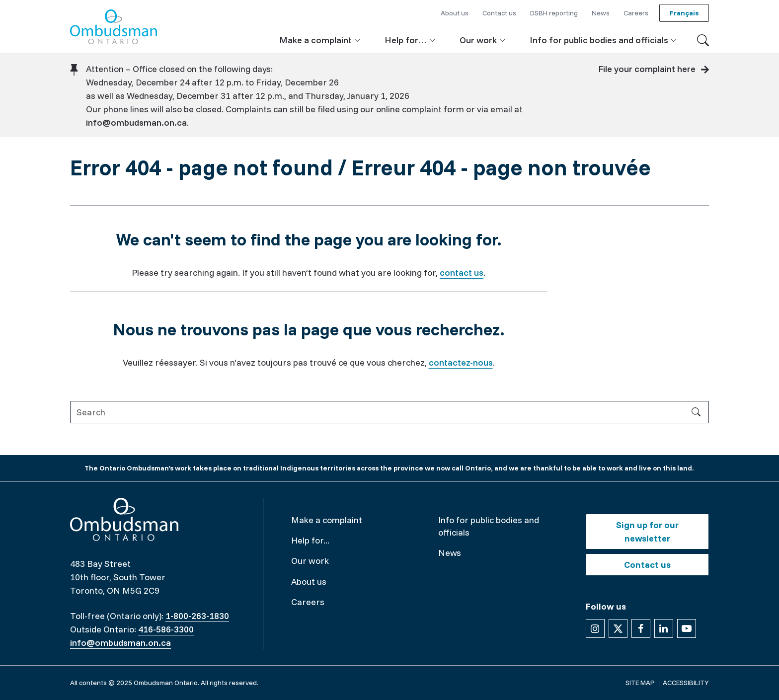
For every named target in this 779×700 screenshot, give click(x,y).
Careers (308, 602)
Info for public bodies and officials (489, 526)
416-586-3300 (166, 629)
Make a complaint (327, 520)
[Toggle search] (703, 40)
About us (309, 582)
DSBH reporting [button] (554, 13)
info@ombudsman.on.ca (136, 122)
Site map (640, 683)
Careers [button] (636, 13)
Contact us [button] (499, 13)
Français (684, 13)
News (450, 553)
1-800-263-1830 (197, 616)
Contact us (647, 565)
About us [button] (455, 13)
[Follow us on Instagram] (595, 628)
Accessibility (686, 683)
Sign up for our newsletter (647, 532)
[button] (320, 40)
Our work (310, 561)
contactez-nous (461, 362)
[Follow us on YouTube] (687, 628)
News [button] (601, 13)
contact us (462, 272)
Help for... (310, 540)
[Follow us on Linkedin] (664, 628)
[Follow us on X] (618, 628)
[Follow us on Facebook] (641, 628)
